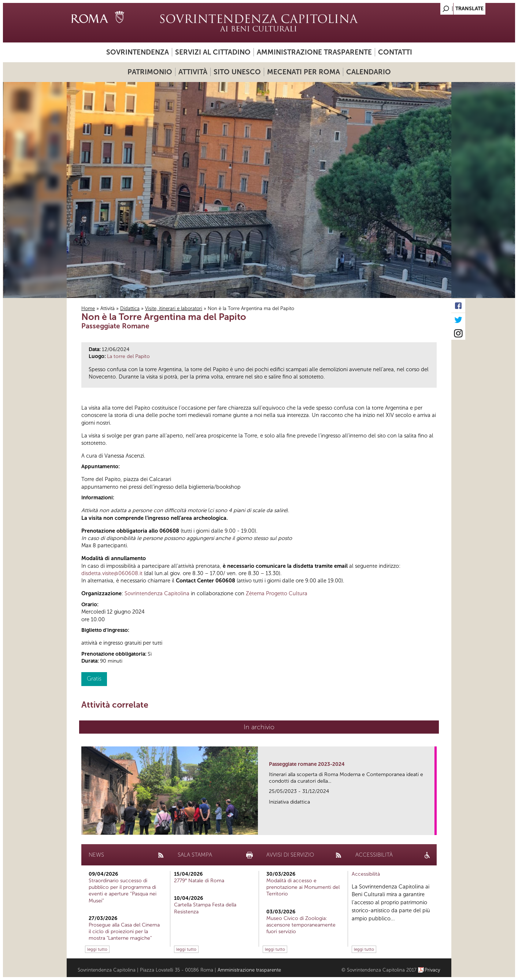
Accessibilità (366, 874)
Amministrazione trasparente (314, 52)
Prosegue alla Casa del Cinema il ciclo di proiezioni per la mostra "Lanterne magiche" (124, 931)
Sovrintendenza (138, 52)
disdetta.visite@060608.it (112, 573)
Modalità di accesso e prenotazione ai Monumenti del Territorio (303, 887)
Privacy (432, 970)
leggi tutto (97, 949)
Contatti (395, 52)
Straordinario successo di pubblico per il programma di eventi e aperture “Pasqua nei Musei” (123, 891)
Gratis (94, 679)
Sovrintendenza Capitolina (157, 593)
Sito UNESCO (237, 72)
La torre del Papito (128, 356)
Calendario (369, 72)
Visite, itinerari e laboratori (174, 308)
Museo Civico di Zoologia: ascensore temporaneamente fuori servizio (301, 925)
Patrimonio (150, 72)
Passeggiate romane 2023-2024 (307, 764)
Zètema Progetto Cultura (277, 593)
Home (88, 308)
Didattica (130, 308)
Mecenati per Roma (304, 72)
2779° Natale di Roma (199, 881)
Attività (193, 72)
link (431, 827)
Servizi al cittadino (213, 52)
